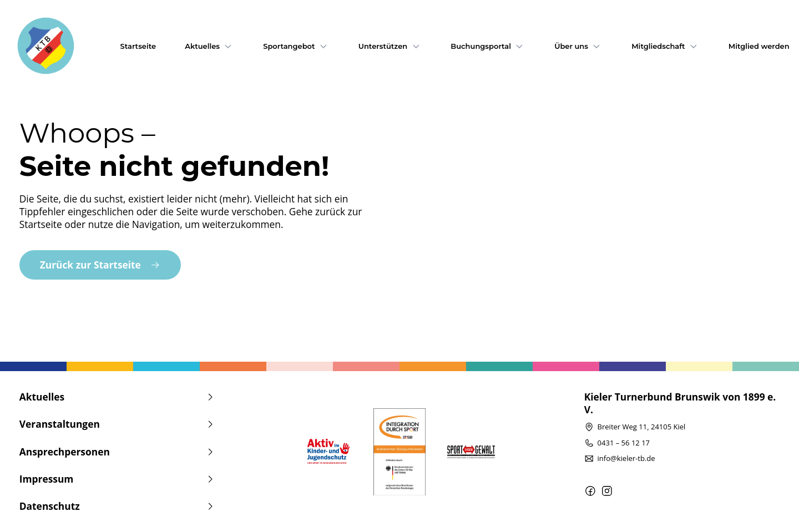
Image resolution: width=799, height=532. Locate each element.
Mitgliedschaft (665, 46)
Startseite (138, 46)
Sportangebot (296, 46)
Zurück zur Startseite (100, 265)
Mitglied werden (759, 46)
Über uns (578, 46)
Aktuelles (209, 46)
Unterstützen (390, 46)
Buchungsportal (488, 46)
